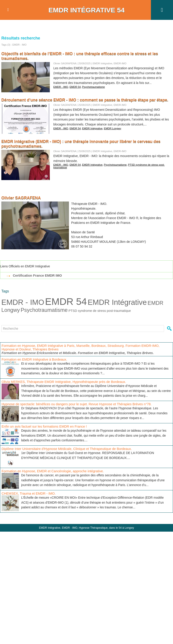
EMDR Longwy (110, 128)
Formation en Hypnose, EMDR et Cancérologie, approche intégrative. (50, 471)
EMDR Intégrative (91, 128)
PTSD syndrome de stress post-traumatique (98, 310)
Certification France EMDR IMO (36, 276)
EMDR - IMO (60, 86)
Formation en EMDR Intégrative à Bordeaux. (33, 359)
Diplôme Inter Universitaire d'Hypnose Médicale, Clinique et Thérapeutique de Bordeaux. (64, 449)
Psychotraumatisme (92, 86)
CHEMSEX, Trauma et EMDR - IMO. (27, 493)
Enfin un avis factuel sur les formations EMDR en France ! (42, 426)
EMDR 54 (74, 86)
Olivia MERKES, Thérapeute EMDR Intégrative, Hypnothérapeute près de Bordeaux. (61, 382)
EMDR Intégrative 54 (86, 10)
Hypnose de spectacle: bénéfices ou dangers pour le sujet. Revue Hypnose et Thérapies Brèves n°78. (73, 404)
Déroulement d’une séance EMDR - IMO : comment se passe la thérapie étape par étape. (86, 100)
